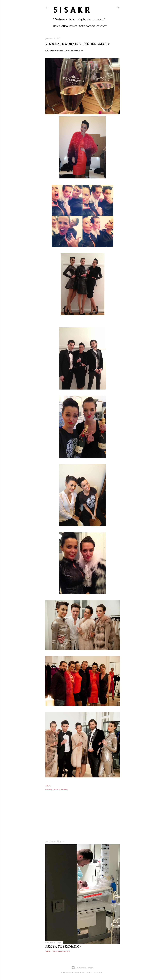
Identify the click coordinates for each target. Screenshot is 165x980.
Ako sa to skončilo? (63, 947)
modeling (64, 789)
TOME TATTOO (87, 26)
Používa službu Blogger (83, 968)
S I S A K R (71, 10)
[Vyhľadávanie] (118, 7)
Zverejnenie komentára (61, 951)
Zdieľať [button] (48, 786)
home (57, 26)
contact (102, 26)
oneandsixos (69, 26)
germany (56, 789)
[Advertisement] (82, 816)
